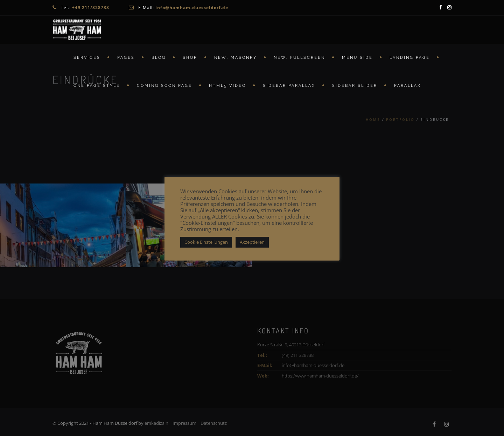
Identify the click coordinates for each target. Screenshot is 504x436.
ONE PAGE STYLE (97, 86)
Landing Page (410, 58)
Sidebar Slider (355, 86)
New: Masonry (236, 58)
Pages (126, 58)
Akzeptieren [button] (252, 242)
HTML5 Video (227, 86)
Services (87, 58)
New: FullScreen (299, 58)
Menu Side (357, 58)
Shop (190, 58)
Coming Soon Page (164, 86)
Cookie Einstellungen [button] (206, 242)
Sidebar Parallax (289, 86)
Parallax (408, 86)
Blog (159, 58)
